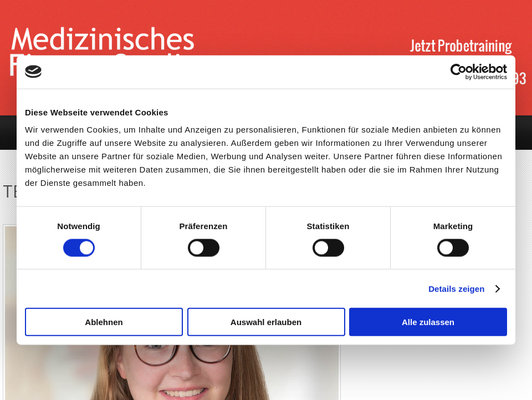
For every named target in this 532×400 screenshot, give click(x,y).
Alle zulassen (428, 322)
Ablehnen (104, 322)
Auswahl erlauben (266, 322)
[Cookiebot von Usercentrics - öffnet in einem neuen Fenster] (459, 72)
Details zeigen (456, 288)
